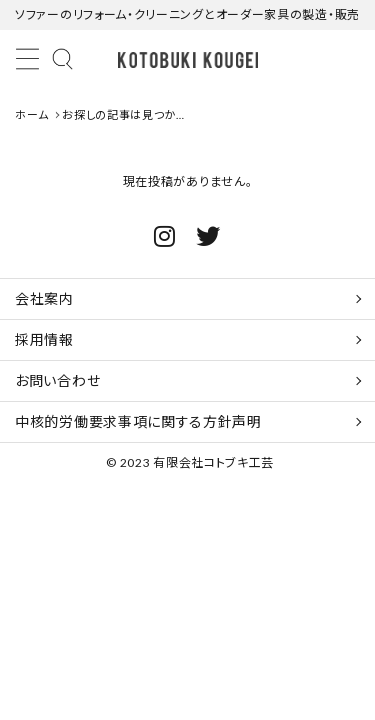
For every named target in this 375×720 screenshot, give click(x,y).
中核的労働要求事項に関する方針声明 (138, 421)
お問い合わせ (57, 380)
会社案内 (44, 298)
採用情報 (44, 339)
